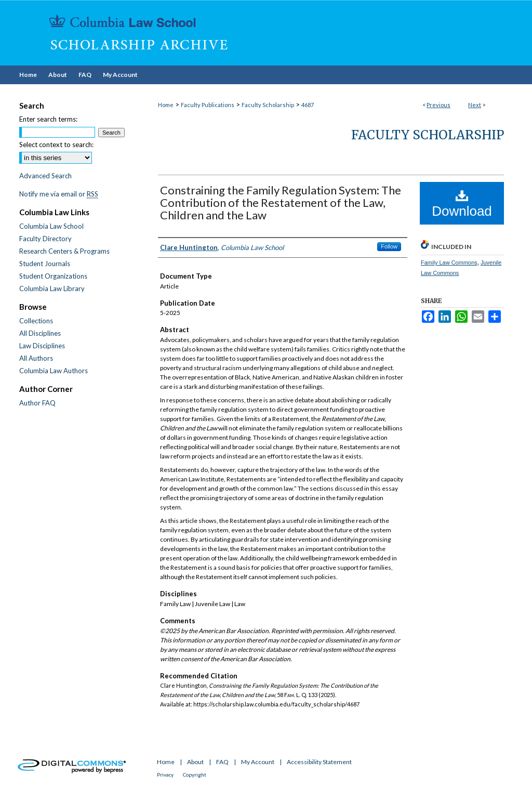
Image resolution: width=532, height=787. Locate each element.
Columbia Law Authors (54, 371)
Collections (36, 321)
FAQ (222, 762)
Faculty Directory (45, 239)
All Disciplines (40, 333)
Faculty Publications (208, 105)
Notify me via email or (59, 194)
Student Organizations (53, 276)
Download (462, 204)
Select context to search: (56, 145)
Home (166, 105)
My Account (258, 762)
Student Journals (45, 264)
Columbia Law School (51, 226)
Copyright (195, 775)
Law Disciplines (42, 346)
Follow (389, 246)
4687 (308, 105)
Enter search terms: (48, 119)
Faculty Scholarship (268, 105)
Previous (438, 105)
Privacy (165, 775)
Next (475, 105)
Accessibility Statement (319, 762)
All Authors (36, 358)
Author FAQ (37, 403)
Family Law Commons (449, 263)
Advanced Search (45, 176)
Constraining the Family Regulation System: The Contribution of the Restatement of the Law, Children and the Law (281, 202)
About (195, 762)
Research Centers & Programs (64, 251)
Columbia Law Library (52, 288)
